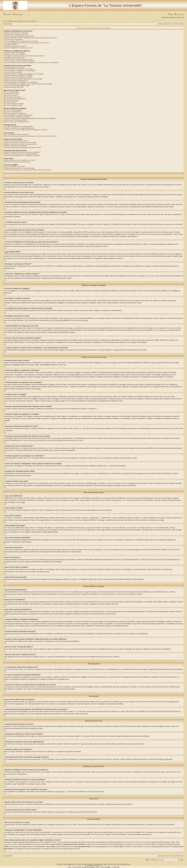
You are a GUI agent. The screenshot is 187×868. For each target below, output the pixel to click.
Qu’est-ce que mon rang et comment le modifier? (19, 61)
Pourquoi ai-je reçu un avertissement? (16, 81)
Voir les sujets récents (30, 21)
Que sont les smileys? (11, 95)
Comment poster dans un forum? (14, 67)
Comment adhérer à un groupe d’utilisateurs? (18, 115)
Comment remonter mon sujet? (14, 87)
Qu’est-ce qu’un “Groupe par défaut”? (16, 120)
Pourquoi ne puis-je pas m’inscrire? (15, 46)
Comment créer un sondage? (13, 72)
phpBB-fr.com (98, 866)
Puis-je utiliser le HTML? (12, 94)
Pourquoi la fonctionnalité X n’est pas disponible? (19, 168)
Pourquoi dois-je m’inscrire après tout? (16, 34)
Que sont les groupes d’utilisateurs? (15, 113)
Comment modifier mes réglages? (14, 53)
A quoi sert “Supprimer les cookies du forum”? (18, 48)
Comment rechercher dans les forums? (16, 141)
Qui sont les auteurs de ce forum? (14, 167)
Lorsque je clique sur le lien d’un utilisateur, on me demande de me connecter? (31, 63)
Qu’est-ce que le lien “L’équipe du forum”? (17, 122)
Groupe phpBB (72, 824)
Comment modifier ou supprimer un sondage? (18, 76)
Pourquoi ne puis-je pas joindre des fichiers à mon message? (23, 79)
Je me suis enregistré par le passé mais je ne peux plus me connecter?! (27, 43)
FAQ (171, 14)
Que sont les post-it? (10, 102)
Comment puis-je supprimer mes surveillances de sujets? (22, 156)
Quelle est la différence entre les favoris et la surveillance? (22, 152)
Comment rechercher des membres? (15, 146)
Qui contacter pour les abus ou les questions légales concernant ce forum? (28, 170)
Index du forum (8, 24)
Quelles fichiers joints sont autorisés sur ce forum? (20, 160)
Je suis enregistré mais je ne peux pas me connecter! (21, 41)
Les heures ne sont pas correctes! (15, 54)
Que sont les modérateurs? (12, 112)
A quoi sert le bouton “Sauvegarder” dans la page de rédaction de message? (28, 84)
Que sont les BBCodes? (11, 92)
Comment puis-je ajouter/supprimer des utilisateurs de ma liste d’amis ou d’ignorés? (30, 136)
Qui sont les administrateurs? (13, 110)
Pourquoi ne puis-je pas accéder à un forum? (18, 77)
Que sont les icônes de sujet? (13, 105)
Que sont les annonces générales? (15, 99)
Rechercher (179, 14)
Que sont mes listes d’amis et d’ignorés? (17, 134)
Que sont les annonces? (11, 100)
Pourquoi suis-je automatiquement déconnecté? (19, 36)
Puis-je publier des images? (13, 97)
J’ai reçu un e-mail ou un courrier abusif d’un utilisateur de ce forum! (25, 130)
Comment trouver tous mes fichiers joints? (17, 162)
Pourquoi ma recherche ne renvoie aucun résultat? (20, 142)
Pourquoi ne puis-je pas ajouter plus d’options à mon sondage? (24, 74)
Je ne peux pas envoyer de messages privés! (18, 126)
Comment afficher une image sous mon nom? (18, 59)
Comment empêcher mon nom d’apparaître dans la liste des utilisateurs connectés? (30, 38)
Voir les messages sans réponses (13, 21)
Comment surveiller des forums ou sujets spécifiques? (21, 154)
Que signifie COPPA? (11, 45)
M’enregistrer (18, 14)
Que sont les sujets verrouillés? (14, 104)
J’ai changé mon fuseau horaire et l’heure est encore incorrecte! (24, 56)
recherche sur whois (132, 842)
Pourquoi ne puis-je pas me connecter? (16, 33)
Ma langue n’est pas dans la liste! (14, 58)
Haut (5, 189)
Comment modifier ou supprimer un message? (19, 69)
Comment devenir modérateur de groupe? (17, 117)
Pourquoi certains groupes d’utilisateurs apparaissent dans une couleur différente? (30, 118)
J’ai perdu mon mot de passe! (13, 39)
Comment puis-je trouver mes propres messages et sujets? (23, 148)
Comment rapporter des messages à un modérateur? (21, 82)
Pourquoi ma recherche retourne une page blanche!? (21, 144)
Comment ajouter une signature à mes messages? (20, 71)
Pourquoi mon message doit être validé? (17, 86)
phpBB (66, 864)
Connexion (8, 14)
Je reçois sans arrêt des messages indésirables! (19, 128)
